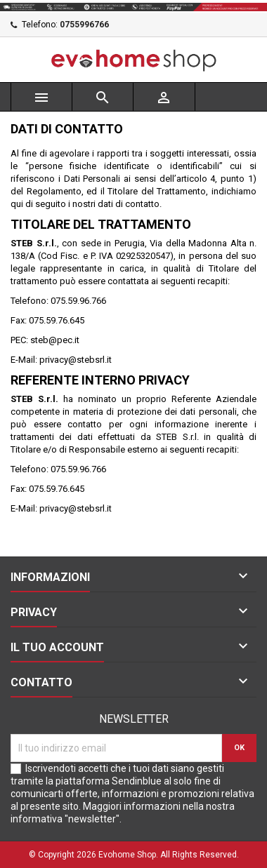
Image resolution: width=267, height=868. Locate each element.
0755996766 (84, 25)
